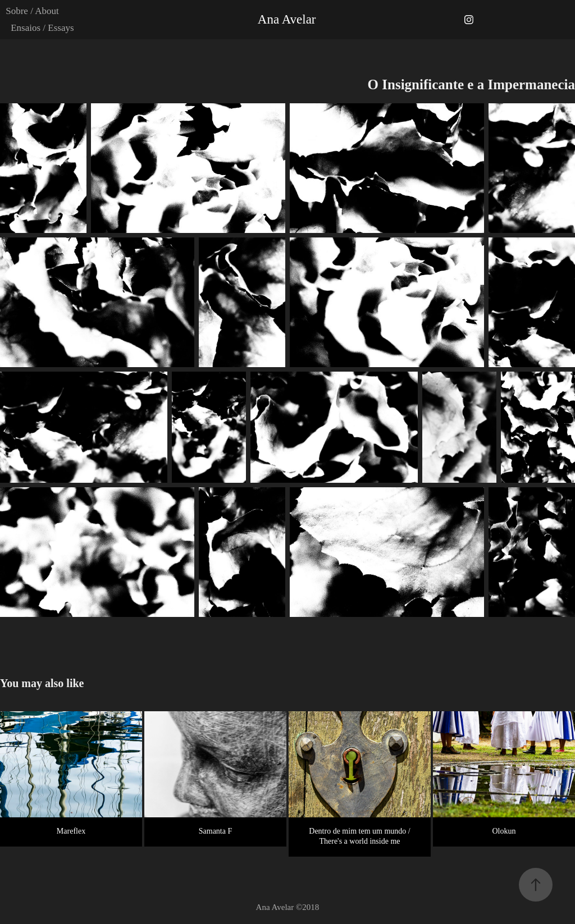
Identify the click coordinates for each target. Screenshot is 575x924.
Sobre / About (32, 11)
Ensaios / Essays (42, 28)
